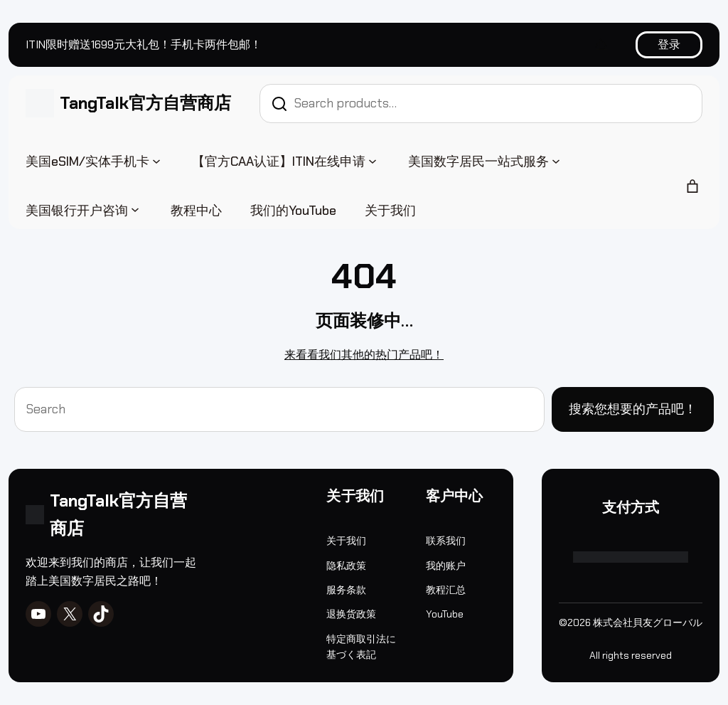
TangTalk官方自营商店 (145, 103)
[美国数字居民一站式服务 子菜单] (556, 160)
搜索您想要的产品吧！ (633, 409)
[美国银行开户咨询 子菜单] (135, 209)
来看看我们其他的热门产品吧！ (364, 355)
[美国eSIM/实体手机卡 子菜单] (156, 160)
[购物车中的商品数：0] (692, 186)
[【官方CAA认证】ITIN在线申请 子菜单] (373, 160)
